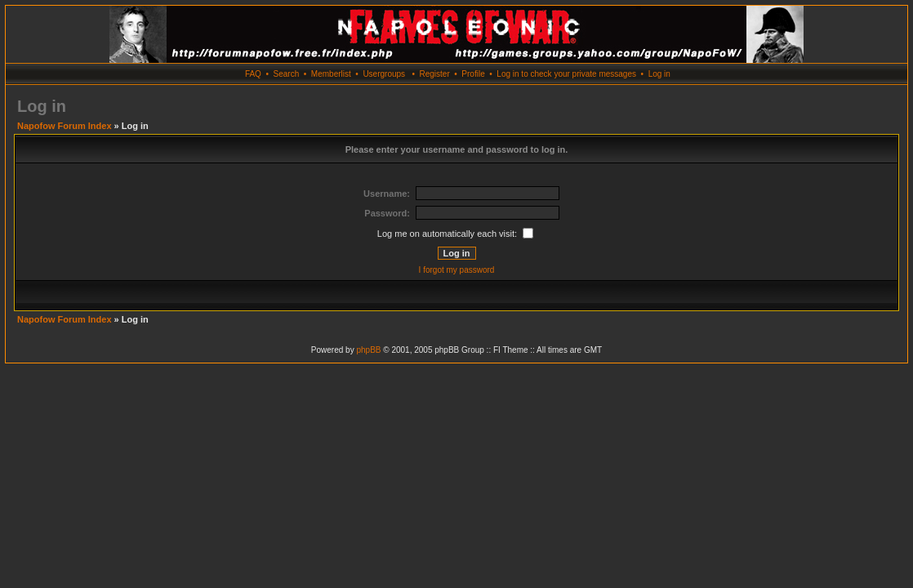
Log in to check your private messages (566, 74)
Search (287, 74)
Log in (659, 74)
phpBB (368, 350)
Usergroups (384, 74)
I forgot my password (457, 270)
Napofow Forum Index (65, 126)
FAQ (253, 74)
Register (434, 74)
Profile (473, 74)
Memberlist (331, 74)
